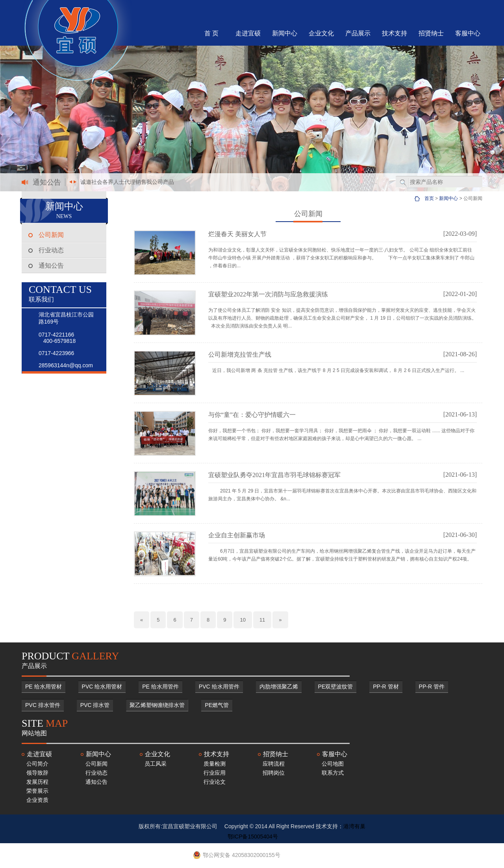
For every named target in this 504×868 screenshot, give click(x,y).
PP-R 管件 (432, 687)
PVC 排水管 (95, 705)
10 (243, 620)
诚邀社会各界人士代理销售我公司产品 (127, 182)
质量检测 (215, 764)
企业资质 (37, 800)
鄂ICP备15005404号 (253, 837)
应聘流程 (274, 764)
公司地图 (333, 764)
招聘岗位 (274, 773)
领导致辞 (37, 773)
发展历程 (37, 782)
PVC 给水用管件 (219, 687)
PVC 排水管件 (43, 705)
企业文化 (321, 33)
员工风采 (156, 764)
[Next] (280, 620)
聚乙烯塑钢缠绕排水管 (157, 705)
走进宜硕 (248, 33)
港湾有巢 (354, 826)
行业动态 (51, 250)
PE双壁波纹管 (336, 687)
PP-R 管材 (386, 687)
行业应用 (215, 773)
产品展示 (358, 33)
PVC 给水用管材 (102, 687)
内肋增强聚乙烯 (279, 687)
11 (262, 620)
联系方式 (333, 773)
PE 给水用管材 (44, 687)
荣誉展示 (37, 791)
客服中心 (468, 33)
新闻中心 (285, 33)
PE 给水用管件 (160, 687)
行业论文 (215, 782)
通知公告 (51, 266)
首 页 (211, 33)
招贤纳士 (431, 33)
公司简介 (37, 764)
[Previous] (142, 620)
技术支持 (395, 33)
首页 (429, 198)
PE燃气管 (217, 705)
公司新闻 (51, 235)
